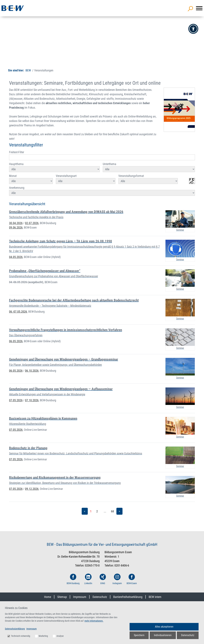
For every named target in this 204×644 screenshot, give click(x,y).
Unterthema (149, 167)
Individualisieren (163, 635)
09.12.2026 (32, 489)
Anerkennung (102, 191)
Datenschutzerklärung (15, 629)
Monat (31, 179)
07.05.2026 (16, 400)
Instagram (117, 579)
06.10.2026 (32, 371)
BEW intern (155, 597)
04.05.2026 (16, 257)
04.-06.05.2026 (26, 282)
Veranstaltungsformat (148, 179)
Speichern (139, 635)
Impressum (80, 597)
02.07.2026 (32, 223)
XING (103, 579)
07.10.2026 (32, 400)
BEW (28, 70)
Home (48, 597)
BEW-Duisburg (73, 579)
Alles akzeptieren (164, 627)
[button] (193, 29)
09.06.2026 (16, 227)
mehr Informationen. (94, 621)
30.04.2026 (16, 223)
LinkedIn (88, 579)
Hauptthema (54, 167)
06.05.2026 (16, 341)
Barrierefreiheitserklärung (128, 597)
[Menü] (199, 8)
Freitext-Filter (102, 155)
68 (112, 511)
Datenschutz (100, 597)
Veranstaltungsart (86, 179)
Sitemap (62, 597)
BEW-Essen (132, 579)
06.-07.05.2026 (18, 312)
